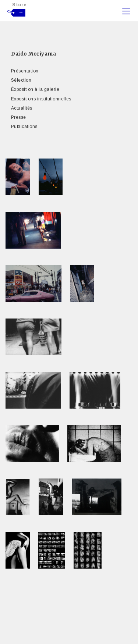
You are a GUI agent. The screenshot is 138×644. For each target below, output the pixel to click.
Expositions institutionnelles (41, 99)
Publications (24, 127)
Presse (19, 117)
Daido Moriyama (33, 54)
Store (20, 5)
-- (21, 12)
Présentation (25, 71)
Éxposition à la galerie (35, 89)
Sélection (21, 80)
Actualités (22, 108)
